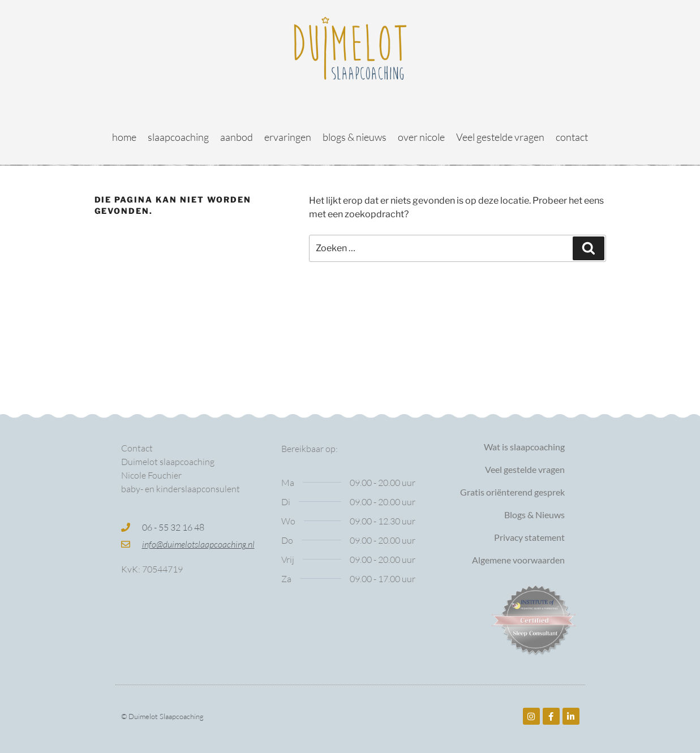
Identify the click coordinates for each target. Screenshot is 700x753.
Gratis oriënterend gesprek (512, 492)
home (124, 137)
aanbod (237, 137)
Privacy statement (529, 537)
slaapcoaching (178, 137)
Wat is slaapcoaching (524, 447)
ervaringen (288, 137)
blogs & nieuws (355, 137)
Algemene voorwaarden (518, 560)
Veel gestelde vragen (500, 137)
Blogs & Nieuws (534, 515)
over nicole (421, 137)
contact (572, 137)
